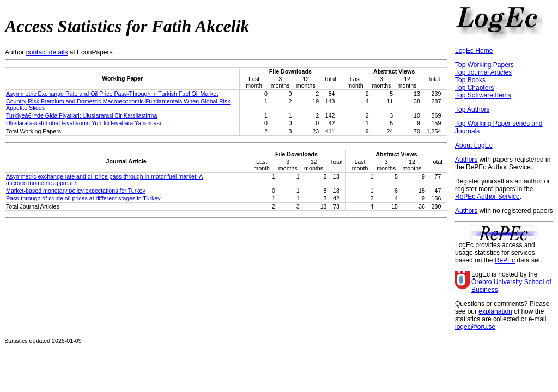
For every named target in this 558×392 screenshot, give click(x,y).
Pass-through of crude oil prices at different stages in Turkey (83, 198)
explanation (495, 311)
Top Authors (472, 109)
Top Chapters (474, 88)
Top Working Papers (484, 65)
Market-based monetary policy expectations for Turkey (76, 191)
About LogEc (474, 145)
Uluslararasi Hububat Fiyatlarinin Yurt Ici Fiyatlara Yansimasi (83, 123)
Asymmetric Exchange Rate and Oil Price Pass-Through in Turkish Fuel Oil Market (112, 94)
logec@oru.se (475, 327)
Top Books (470, 80)
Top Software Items (483, 95)
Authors (466, 160)
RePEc (505, 260)
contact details (47, 52)
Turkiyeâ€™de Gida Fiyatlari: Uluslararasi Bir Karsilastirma (81, 115)
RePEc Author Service (487, 197)
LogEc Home (474, 51)
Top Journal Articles (483, 72)
